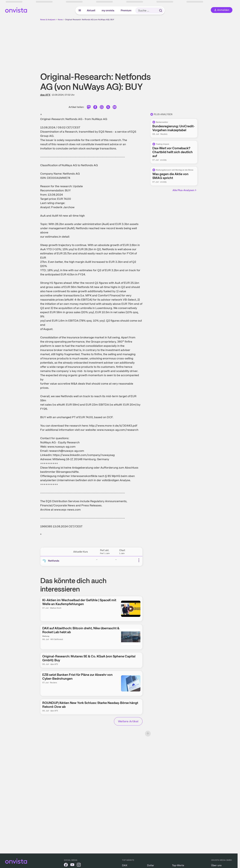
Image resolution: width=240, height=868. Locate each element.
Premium (126, 10)
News (60, 20)
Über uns (216, 865)
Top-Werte (178, 865)
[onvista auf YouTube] (72, 865)
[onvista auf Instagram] (79, 865)
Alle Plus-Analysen (185, 190)
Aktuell (91, 10)
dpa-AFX (45, 95)
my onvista (108, 10)
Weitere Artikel (128, 721)
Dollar (151, 865)
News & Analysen (48, 20)
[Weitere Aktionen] (139, 560)
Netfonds (54, 561)
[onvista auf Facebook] (66, 865)
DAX (125, 865)
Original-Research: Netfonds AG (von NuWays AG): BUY (90, 20)
